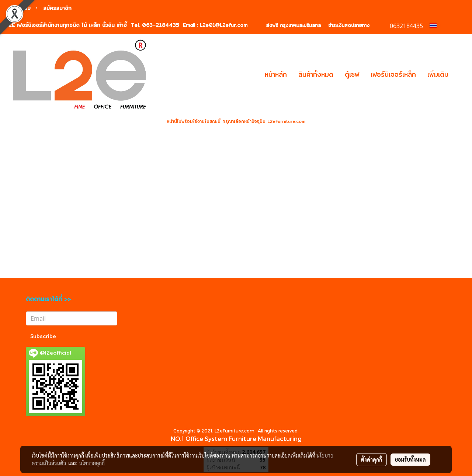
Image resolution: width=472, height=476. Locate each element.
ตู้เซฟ (352, 74)
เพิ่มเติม (438, 74)
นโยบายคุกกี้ (92, 463)
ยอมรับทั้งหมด (410, 459)
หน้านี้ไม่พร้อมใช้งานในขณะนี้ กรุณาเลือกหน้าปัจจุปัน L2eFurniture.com (236, 121)
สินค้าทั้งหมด (316, 74)
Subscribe (43, 336)
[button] (461, 75)
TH (438, 25)
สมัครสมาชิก (57, 8)
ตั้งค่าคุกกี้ (372, 459)
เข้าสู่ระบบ (20, 8)
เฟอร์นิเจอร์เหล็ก (393, 74)
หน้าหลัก (276, 74)
